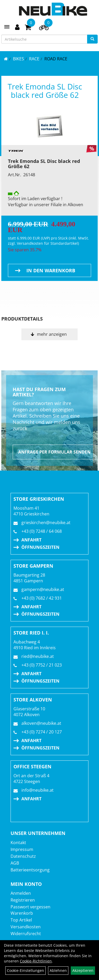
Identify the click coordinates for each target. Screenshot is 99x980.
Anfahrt (31, 540)
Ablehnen (58, 970)
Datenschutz (23, 856)
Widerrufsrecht (26, 934)
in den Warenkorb (51, 270)
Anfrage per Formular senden (54, 452)
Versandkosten (26, 927)
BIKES (18, 59)
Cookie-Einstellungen (25, 970)
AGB (15, 863)
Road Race (56, 59)
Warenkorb (22, 913)
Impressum (22, 849)
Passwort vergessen (30, 907)
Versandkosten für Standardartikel (47, 243)
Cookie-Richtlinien (36, 961)
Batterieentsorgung (30, 870)
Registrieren (23, 900)
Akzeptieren (83, 970)
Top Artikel (21, 920)
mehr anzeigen (52, 334)
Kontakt (18, 843)
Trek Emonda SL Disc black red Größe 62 (45, 91)
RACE (34, 59)
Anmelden (21, 893)
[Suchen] (92, 39)
